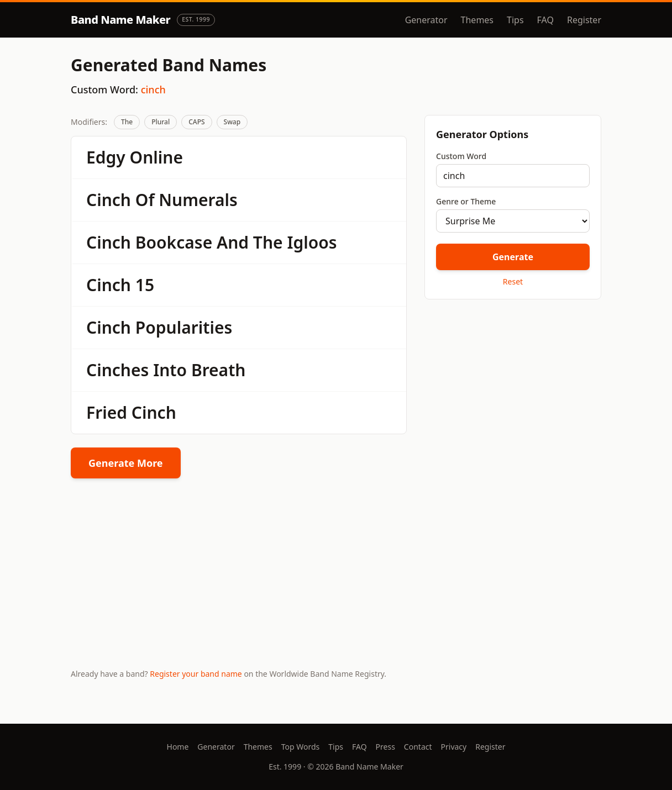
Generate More (126, 463)
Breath (219, 370)
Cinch (109, 200)
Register (584, 20)
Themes (477, 20)
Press (385, 747)
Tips (515, 20)
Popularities (184, 327)
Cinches (117, 370)
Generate (513, 257)
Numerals (198, 200)
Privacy (454, 747)
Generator (426, 20)
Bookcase (174, 242)
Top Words (301, 747)
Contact (418, 747)
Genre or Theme (466, 201)
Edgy (106, 157)
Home (178, 747)
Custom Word (461, 156)
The (127, 122)
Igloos (312, 242)
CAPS (196, 122)
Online (156, 157)
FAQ (545, 20)
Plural (161, 122)
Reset (513, 281)
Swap (232, 122)
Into (170, 370)
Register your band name (196, 674)
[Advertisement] (513, 386)
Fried (107, 412)
